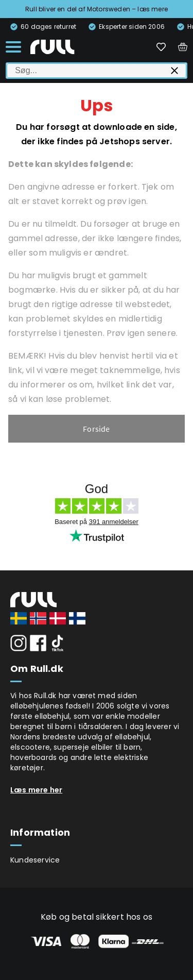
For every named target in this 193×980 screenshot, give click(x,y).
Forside (96, 429)
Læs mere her (36, 790)
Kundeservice (35, 860)
